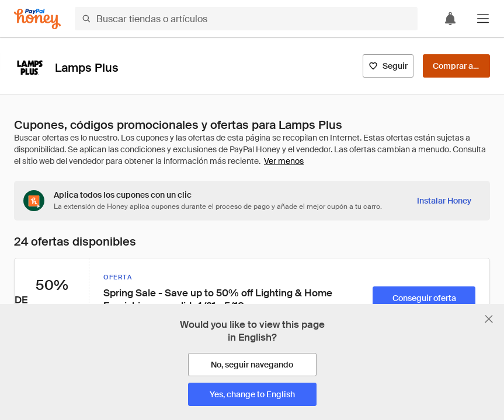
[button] (483, 19)
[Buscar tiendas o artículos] (246, 19)
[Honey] (37, 19)
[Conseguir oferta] (424, 298)
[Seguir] (388, 66)
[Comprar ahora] (456, 66)
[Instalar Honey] (444, 201)
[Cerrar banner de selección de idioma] (489, 319)
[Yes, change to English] (252, 394)
